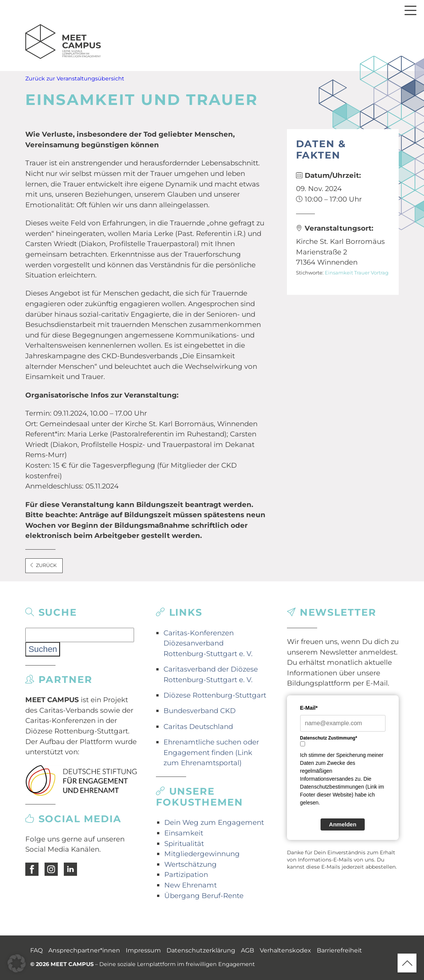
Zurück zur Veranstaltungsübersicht (75, 79)
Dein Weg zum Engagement (214, 822)
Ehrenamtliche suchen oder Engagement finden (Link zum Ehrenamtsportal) (211, 752)
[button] (17, 963)
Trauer (362, 273)
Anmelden (343, 824)
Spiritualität (184, 844)
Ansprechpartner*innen (84, 950)
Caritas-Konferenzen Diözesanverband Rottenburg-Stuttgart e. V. (208, 643)
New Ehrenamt (190, 885)
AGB (247, 950)
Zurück (43, 565)
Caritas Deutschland (198, 727)
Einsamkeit (339, 273)
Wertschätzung (190, 864)
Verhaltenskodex (285, 950)
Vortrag (380, 273)
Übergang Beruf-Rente (204, 896)
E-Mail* (309, 708)
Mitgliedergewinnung (202, 854)
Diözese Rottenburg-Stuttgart (215, 695)
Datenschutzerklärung (201, 950)
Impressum (143, 950)
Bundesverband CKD (200, 711)
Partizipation (186, 874)
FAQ (36, 950)
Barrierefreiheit (339, 950)
